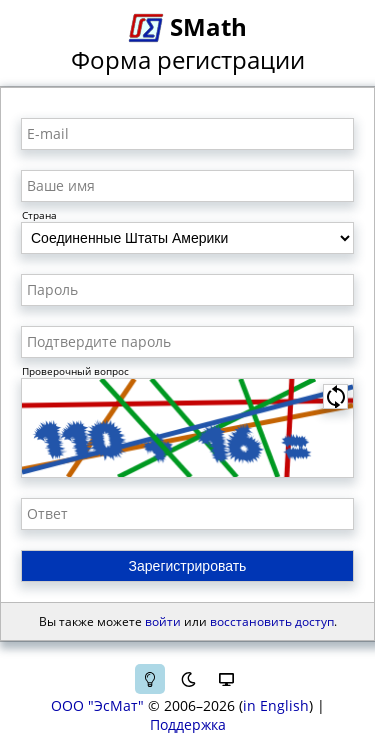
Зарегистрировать (188, 566)
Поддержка (188, 724)
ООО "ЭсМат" (97, 705)
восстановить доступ (272, 621)
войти (163, 621)
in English (276, 705)
